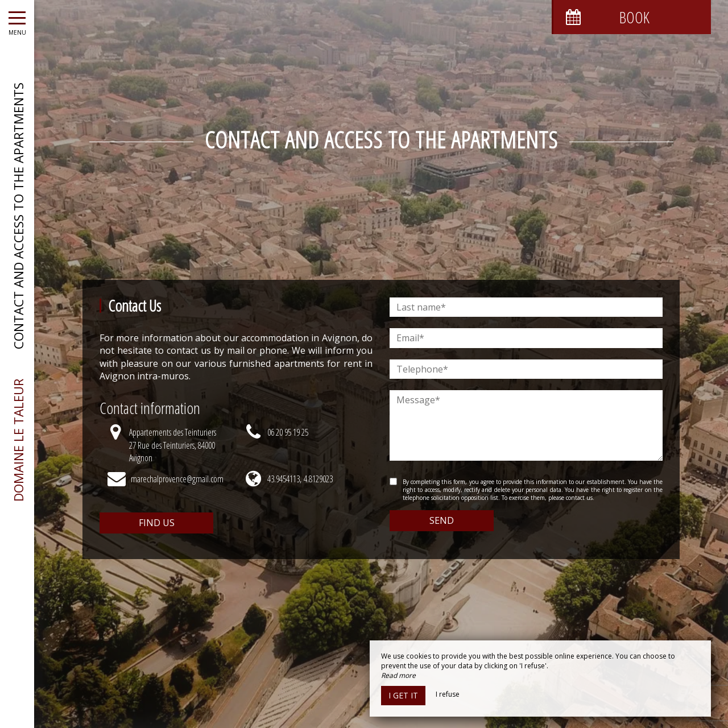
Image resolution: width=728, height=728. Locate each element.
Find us (157, 523)
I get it (403, 695)
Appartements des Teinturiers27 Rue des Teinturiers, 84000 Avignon (173, 445)
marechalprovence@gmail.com (177, 479)
